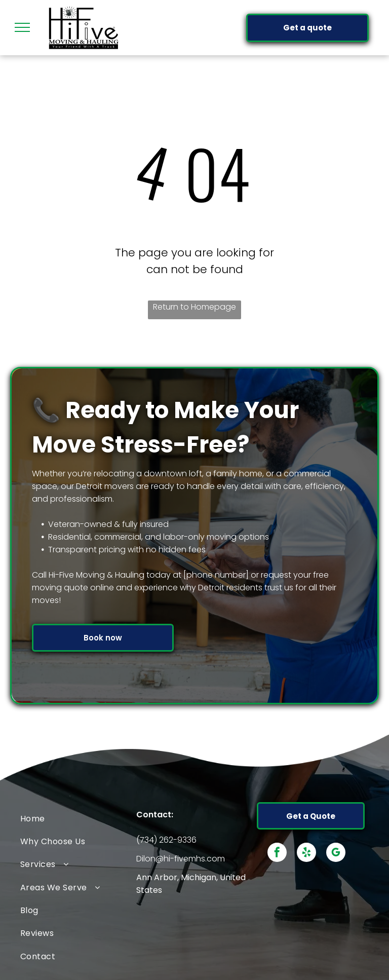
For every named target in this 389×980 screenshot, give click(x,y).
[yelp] (306, 854)
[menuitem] (78, 818)
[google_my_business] (336, 854)
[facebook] (277, 854)
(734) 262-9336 (166, 840)
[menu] (22, 27)
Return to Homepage (194, 307)
